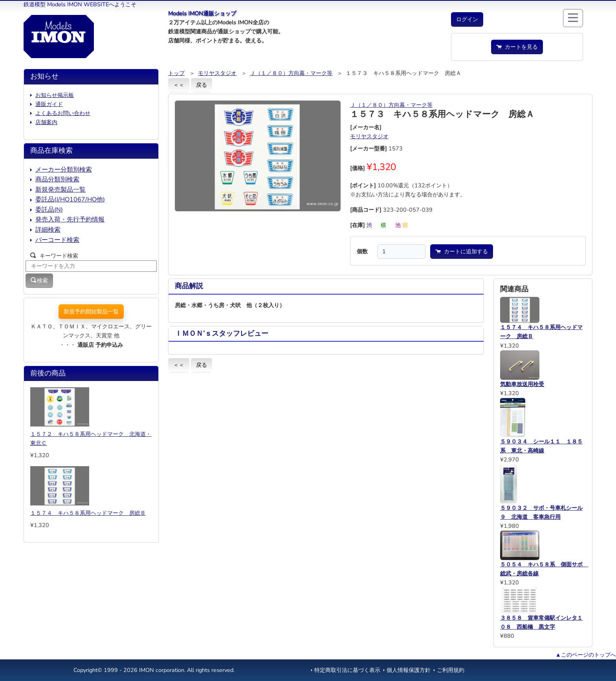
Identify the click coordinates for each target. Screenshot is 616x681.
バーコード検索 (57, 240)
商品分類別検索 (57, 179)
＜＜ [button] (179, 85)
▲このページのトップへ (586, 655)
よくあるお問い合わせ (63, 113)
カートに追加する (462, 251)
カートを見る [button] (517, 47)
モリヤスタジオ (217, 73)
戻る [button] (202, 85)
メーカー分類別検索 (64, 170)
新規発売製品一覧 (60, 190)
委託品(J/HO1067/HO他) (70, 200)
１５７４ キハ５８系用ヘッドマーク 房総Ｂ (88, 513)
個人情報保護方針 (409, 670)
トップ (176, 73)
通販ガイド (49, 104)
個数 (362, 251)
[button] (467, 19)
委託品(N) (49, 210)
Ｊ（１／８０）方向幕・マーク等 (291, 73)
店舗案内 (46, 122)
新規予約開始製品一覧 (91, 311)
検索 (39, 280)
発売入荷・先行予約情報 (70, 220)
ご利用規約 (451, 670)
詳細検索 (48, 230)
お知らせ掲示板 (55, 95)
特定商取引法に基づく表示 (347, 670)
